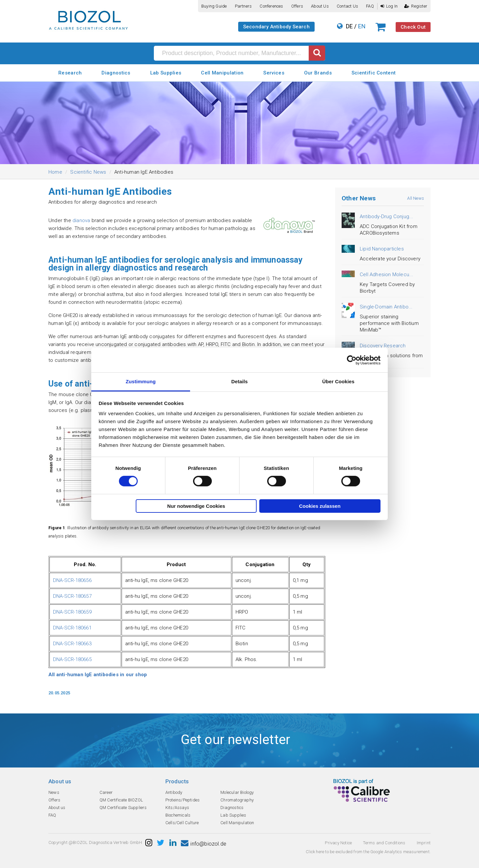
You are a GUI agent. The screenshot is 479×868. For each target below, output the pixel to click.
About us (320, 6)
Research (70, 73)
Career (106, 792)
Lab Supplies (166, 73)
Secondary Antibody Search (276, 27)
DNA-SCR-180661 (72, 628)
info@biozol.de (204, 844)
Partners (243, 6)
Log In (389, 6)
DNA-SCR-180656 (72, 580)
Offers (297, 6)
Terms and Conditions (384, 843)
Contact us (347, 6)
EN (362, 26)
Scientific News (88, 172)
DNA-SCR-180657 (72, 596)
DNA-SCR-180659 (72, 612)
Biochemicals (178, 815)
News (54, 792)
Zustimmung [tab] (141, 381)
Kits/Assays (177, 808)
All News (416, 198)
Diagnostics (116, 73)
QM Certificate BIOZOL (121, 800)
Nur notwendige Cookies (196, 506)
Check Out (413, 27)
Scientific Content (374, 73)
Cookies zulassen (320, 506)
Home (55, 172)
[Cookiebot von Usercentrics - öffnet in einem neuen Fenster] (352, 360)
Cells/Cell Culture (182, 823)
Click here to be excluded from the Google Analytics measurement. (368, 852)
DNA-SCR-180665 (72, 659)
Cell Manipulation (222, 73)
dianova (82, 220)
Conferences (271, 6)
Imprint (424, 843)
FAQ (370, 6)
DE (349, 26)
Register (416, 6)
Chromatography (237, 800)
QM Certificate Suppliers (123, 808)
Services (274, 73)
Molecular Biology (237, 792)
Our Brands (318, 73)
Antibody (174, 792)
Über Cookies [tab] (338, 381)
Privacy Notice (338, 843)
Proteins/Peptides (183, 800)
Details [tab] (239, 381)
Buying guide (214, 6)
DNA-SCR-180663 (72, 644)
